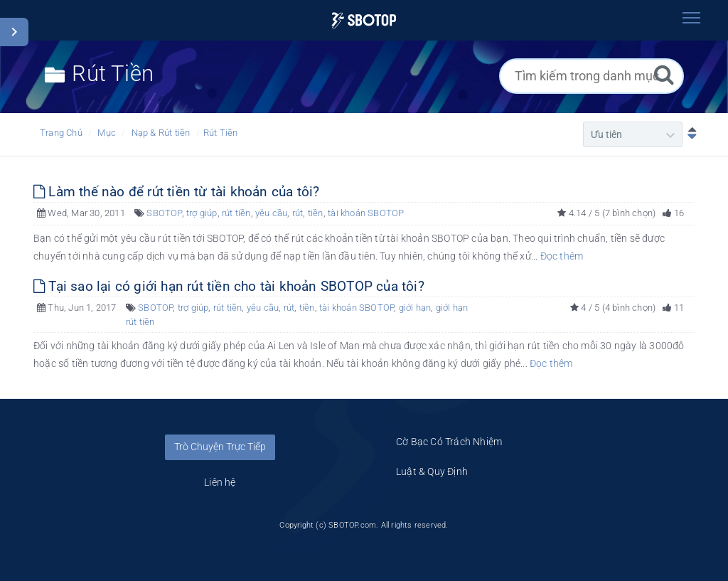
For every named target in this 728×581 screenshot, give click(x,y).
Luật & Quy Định (432, 471)
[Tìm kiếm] (664, 74)
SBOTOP (164, 213)
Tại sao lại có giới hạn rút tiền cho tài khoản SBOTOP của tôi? (229, 286)
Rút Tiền (221, 133)
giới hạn (415, 308)
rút (298, 213)
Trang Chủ (61, 133)
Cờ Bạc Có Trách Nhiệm (449, 442)
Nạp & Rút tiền (161, 133)
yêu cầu (271, 213)
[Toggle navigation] (691, 18)
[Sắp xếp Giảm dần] (689, 134)
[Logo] (364, 20)
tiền (316, 213)
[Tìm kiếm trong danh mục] (591, 76)
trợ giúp (202, 213)
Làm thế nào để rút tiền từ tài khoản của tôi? (176, 192)
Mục (107, 133)
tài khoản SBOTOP (366, 213)
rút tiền (236, 213)
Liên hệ (220, 482)
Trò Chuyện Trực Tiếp (220, 447)
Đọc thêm (562, 256)
